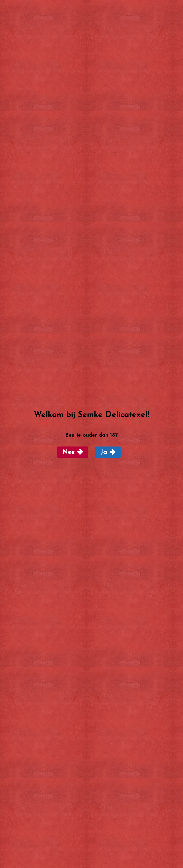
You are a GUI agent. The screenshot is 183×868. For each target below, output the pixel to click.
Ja (104, 452)
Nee (69, 452)
